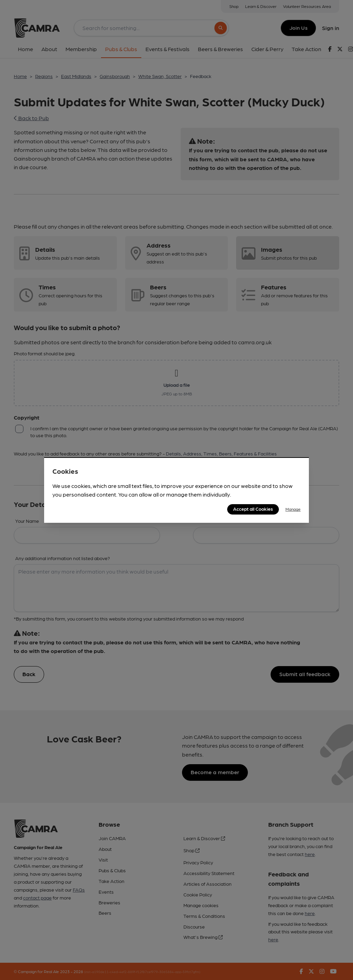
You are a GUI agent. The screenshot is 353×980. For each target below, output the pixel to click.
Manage (293, 509)
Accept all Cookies (253, 509)
